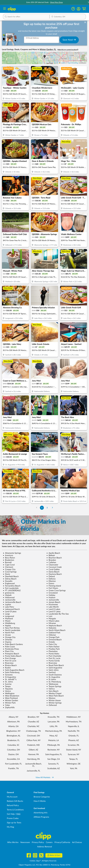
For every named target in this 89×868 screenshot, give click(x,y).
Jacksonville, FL (33, 771)
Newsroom (25, 842)
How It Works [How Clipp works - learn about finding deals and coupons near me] (40, 801)
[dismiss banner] (85, 22)
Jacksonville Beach (12, 602)
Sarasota (8, 675)
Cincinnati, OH (33, 736)
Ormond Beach (54, 640)
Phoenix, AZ (74, 740)
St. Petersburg (54, 682)
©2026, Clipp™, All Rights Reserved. (43, 861)
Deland (51, 576)
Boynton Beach (54, 558)
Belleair (51, 555)
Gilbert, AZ (33, 750)
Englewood (9, 584)
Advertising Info (41, 813)
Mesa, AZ (54, 736)
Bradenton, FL (13, 740)
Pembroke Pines (11, 649)
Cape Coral (9, 565)
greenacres (9, 593)
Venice (7, 691)
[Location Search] (68, 17)
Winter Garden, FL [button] (48, 50)
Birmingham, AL (14, 736)
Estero (50, 584)
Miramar (51, 623)
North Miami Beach (56, 630)
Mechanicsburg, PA (54, 731)
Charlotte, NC (33, 726)
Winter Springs (54, 703)
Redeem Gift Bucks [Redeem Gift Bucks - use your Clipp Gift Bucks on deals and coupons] (15, 801)
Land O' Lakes (54, 612)
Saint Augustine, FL (54, 754)
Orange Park (53, 637)
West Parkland (10, 698)
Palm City (52, 644)
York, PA (74, 768)
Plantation (52, 651)
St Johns (51, 679)
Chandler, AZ (33, 722)
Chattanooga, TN (33, 731)
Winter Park (9, 703)
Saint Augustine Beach (14, 670)
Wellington (9, 693)
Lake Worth (53, 607)
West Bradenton (11, 696)
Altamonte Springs (12, 553)
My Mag (10, 827)
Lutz (49, 616)
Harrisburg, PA (33, 759)
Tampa (7, 686)
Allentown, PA (13, 722)
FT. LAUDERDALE (12, 591)
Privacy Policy (38, 842)
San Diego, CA (54, 759)
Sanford (51, 672)
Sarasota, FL (54, 764)
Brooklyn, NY (33, 717)
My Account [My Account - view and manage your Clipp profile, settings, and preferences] (12, 797)
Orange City (9, 637)
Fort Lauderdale (11, 588)
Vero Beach (52, 691)
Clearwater (52, 565)
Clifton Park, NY (34, 740)
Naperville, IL (74, 726)
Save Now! (69, 40)
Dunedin (8, 581)
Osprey (7, 642)
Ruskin (7, 668)
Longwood (8, 616)
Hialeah (7, 595)
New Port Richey (11, 628)
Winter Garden (10, 701)
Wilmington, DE (74, 764)
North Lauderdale (12, 630)
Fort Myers (52, 588)
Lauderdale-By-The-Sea (58, 614)
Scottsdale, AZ (54, 768)
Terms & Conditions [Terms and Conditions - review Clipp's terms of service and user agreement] (15, 810)
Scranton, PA (74, 745)
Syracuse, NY (74, 754)
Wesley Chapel (54, 693)
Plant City (8, 651)
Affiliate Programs (41, 817)
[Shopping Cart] (84, 9)
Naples (7, 626)
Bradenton (9, 560)
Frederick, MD (34, 745)
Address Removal (45, 847)
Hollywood (9, 598)
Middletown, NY (74, 717)
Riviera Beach (10, 665)
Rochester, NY (54, 750)
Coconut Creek (54, 567)
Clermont (8, 567)
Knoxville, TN (54, 717)
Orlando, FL (74, 736)
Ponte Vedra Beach (12, 656)
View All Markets (45, 777)
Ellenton (51, 581)
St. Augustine (53, 677)
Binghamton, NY (13, 731)
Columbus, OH (14, 750)
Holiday (51, 595)
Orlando (8, 640)
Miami (7, 621)
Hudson (51, 598)
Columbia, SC (13, 745)
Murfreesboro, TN (74, 722)
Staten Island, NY (74, 750)
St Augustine (9, 677)
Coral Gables (53, 569)
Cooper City (9, 569)
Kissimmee (52, 605)
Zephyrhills (9, 708)
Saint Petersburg (11, 672)
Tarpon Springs (54, 686)
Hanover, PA (33, 754)
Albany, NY (14, 717)
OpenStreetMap (73, 63)
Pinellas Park (53, 649)
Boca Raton (9, 558)
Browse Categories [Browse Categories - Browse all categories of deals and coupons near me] (42, 797)
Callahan (51, 562)
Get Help (11, 814)
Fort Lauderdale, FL (13, 764)
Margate (51, 619)
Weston (51, 698)
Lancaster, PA (54, 722)
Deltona (51, 579)
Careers (49, 842)
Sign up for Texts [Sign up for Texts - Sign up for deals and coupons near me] (14, 823)
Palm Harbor (53, 647)
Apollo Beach (53, 553)
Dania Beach (53, 572)
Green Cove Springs (56, 591)
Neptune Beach (54, 626)
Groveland (52, 593)
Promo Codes (13, 818)
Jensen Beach (53, 602)
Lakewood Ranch (11, 609)
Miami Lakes (53, 621)
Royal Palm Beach (55, 665)
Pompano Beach (11, 654)
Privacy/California (62, 842)
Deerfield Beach (11, 576)
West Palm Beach (55, 696)
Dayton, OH (13, 754)
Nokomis (51, 628)
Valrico (51, 689)
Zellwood (52, 705)
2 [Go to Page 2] (47, 508)
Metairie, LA (54, 740)
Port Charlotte (54, 656)
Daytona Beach (54, 574)
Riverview (8, 663)
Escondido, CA (13, 759)
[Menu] (4, 9)
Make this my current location (68, 50)
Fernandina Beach (12, 586)
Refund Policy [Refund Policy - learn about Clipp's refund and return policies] (13, 805)
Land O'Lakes (10, 612)
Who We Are (13, 842)
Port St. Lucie (53, 658)
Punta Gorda (53, 661)
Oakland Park (53, 633)
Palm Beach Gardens (13, 644)
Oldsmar (51, 635)
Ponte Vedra (53, 654)
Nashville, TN (74, 731)
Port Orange (9, 658)
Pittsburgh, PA (54, 745)
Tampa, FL (74, 759)
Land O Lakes (53, 609)
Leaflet (62, 63)
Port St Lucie (10, 661)
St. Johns (8, 682)
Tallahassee (52, 684)
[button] (79, 9)
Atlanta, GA (13, 726)
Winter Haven (54, 701)
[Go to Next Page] (52, 508)
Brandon (51, 560)
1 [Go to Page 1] (42, 508)
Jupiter (7, 605)
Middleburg (9, 623)
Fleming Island (54, 586)
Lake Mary (8, 607)
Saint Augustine (54, 668)
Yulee (6, 705)
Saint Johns (53, 670)
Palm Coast (9, 647)
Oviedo (51, 642)
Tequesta (8, 689)
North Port (9, 633)
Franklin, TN (13, 768)
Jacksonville (9, 600)
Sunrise (7, 684)
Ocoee (7, 635)
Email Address (32, 38)
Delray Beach (10, 579)
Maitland (8, 619)
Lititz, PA (54, 726)
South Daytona (54, 675)
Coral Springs (10, 572)
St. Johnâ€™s (10, 679)
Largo (6, 614)
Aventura (8, 555)
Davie (6, 574)
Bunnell (7, 562)
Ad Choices (77, 842)
